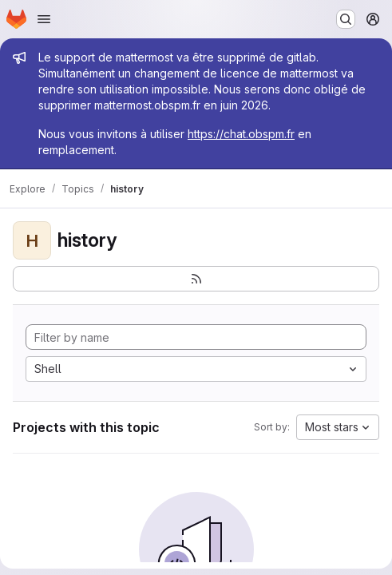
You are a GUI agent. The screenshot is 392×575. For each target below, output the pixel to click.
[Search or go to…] (346, 19)
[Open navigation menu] (44, 19)
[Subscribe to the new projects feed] (196, 279)
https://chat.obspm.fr (241, 134)
